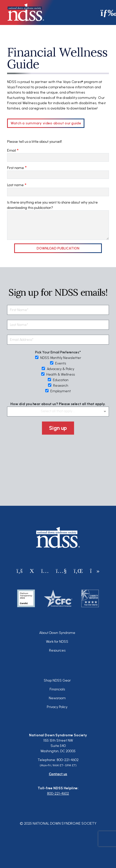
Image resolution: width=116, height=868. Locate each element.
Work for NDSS (57, 642)
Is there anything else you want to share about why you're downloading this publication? (52, 205)
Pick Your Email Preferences (57, 352)
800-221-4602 (58, 793)
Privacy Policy (57, 707)
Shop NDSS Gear (57, 680)
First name (16, 168)
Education (58, 380)
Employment (58, 391)
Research (58, 386)
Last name (15, 185)
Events (58, 363)
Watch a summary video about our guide (46, 123)
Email (11, 150)
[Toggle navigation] (107, 12)
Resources (57, 650)
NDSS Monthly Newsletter (58, 358)
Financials (57, 689)
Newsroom (57, 698)
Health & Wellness (58, 374)
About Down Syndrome (57, 633)
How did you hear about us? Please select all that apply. (58, 404)
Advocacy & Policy (58, 369)
